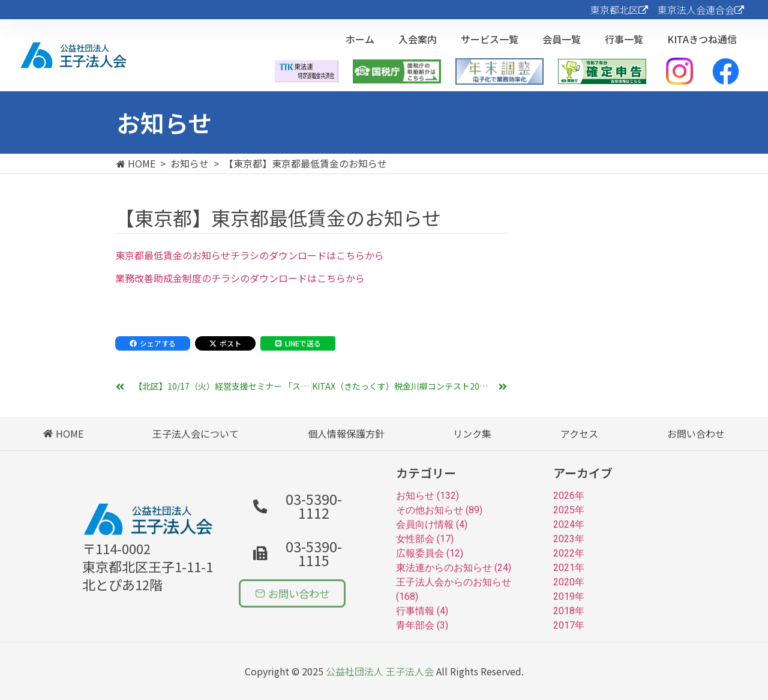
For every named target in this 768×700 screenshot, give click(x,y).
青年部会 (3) (422, 625)
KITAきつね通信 (702, 39)
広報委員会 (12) (430, 553)
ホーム (360, 39)
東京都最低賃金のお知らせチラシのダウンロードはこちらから (250, 255)
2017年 (569, 625)
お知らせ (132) (427, 496)
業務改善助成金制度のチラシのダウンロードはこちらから (240, 278)
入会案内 (418, 39)
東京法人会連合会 (701, 10)
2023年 (569, 539)
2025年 (569, 510)
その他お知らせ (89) (439, 510)
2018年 (569, 611)
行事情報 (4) (422, 611)
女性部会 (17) (425, 539)
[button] (302, 545)
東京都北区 (619, 10)
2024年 (569, 524)
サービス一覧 (490, 39)
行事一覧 (624, 39)
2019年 (569, 596)
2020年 (569, 582)
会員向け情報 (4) (432, 524)
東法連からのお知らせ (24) (454, 568)
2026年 (569, 496)
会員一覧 (562, 39)
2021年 (569, 568)
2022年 (569, 553)
